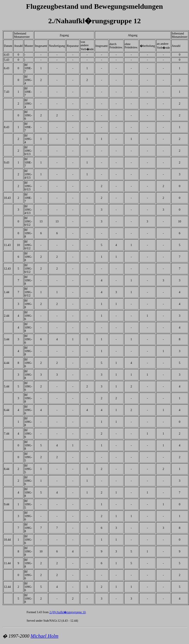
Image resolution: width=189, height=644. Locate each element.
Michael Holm (44, 636)
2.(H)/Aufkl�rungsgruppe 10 (68, 612)
